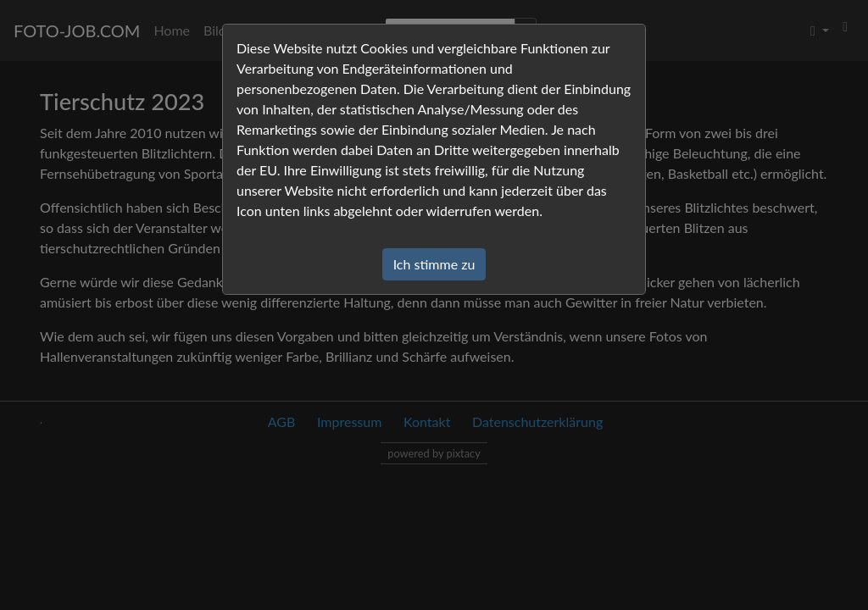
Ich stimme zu (434, 264)
